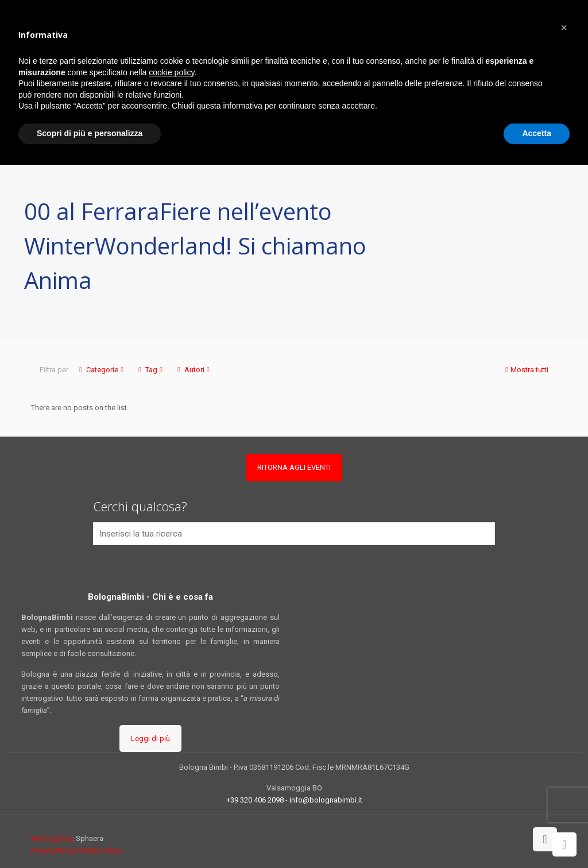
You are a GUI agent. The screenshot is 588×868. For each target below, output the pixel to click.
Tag (150, 370)
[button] (564, 28)
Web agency (52, 838)
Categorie (101, 370)
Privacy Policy (53, 850)
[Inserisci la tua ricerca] (294, 534)
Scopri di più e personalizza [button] (90, 133)
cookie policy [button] (171, 72)
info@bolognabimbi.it (326, 800)
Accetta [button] (537, 133)
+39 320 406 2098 (255, 800)
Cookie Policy (99, 850)
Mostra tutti (526, 370)
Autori (194, 370)
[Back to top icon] (545, 839)
